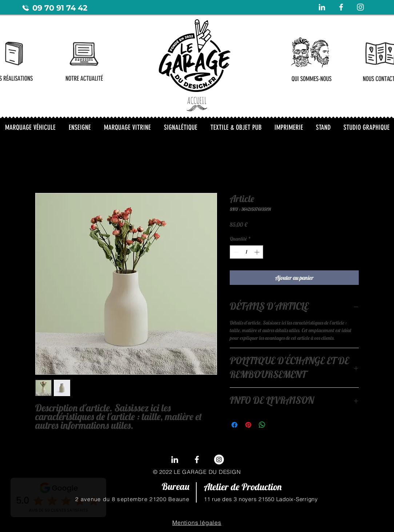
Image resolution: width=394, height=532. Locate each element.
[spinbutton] (246, 252)
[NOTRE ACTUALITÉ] (84, 78)
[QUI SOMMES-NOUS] (311, 79)
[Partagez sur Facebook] (234, 425)
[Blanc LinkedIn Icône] (322, 7)
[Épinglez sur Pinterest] (248, 425)
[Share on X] (276, 425)
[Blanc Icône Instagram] (360, 7)
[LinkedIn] (175, 460)
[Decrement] (235, 252)
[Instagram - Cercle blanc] (219, 460)
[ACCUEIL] (197, 100)
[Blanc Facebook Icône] (341, 7)
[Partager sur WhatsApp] (262, 425)
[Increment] (258, 252)
